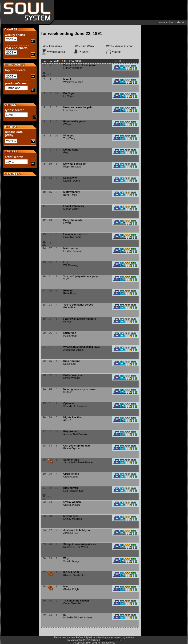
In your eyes (71, 516)
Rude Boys (70, 293)
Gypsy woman (72, 502)
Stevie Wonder (72, 378)
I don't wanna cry (74, 206)
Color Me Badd (72, 237)
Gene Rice (69, 307)
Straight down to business (80, 544)
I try (66, 262)
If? (65, 615)
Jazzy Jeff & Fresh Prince (78, 462)
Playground (70, 431)
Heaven (68, 291)
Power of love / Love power (80, 65)
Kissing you (71, 488)
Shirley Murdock (73, 519)
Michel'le (68, 617)
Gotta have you (73, 375)
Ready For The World (76, 547)
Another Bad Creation (76, 434)
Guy (66, 152)
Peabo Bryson (71, 448)
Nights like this (72, 417)
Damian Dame (72, 181)
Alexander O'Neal (73, 350)
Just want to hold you (77, 530)
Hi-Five (67, 322)
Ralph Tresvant (72, 167)
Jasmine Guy (71, 533)
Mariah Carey (71, 209)
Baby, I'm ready (73, 220)
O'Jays (67, 124)
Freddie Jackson (73, 251)
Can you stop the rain (76, 446)
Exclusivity (70, 178)
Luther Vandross (73, 68)
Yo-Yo (67, 279)
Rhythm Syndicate (74, 575)
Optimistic (70, 403)
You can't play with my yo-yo (81, 276)
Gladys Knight (71, 589)
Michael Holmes (83, 617)
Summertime (71, 460)
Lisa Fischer (70, 110)
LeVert (67, 223)
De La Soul (70, 364)
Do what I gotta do (74, 164)
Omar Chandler (72, 603)
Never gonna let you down (79, 389)
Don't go (68, 93)
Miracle (68, 79)
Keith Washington (73, 491)
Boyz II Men (70, 195)
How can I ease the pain (78, 107)
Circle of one (71, 474)
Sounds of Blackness (75, 406)
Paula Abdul (70, 336)
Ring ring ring (72, 361)
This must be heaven (76, 601)
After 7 (67, 420)
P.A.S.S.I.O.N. (72, 572)
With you (69, 136)
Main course (71, 248)
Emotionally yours (74, 121)
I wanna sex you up (75, 234)
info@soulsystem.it (110, 640)
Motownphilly (72, 192)
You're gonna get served (78, 305)
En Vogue (69, 96)
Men (66, 586)
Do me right (70, 150)
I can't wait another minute (80, 319)
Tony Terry (69, 138)
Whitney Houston (73, 82)
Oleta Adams (71, 477)
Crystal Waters (72, 505)
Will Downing (71, 265)
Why (66, 558)
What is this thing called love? (82, 347)
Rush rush (70, 333)
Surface (68, 392)
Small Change (71, 561)
